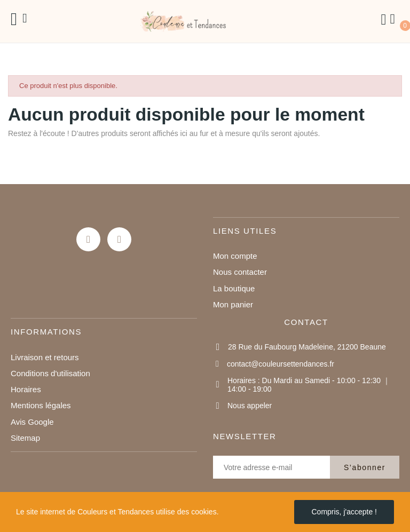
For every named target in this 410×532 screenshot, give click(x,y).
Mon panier (233, 304)
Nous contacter (240, 272)
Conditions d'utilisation (50, 373)
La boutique (234, 288)
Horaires (26, 389)
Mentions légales (41, 405)
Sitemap (25, 438)
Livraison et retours (45, 357)
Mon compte (235, 256)
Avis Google (32, 422)
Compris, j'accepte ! (344, 512)
